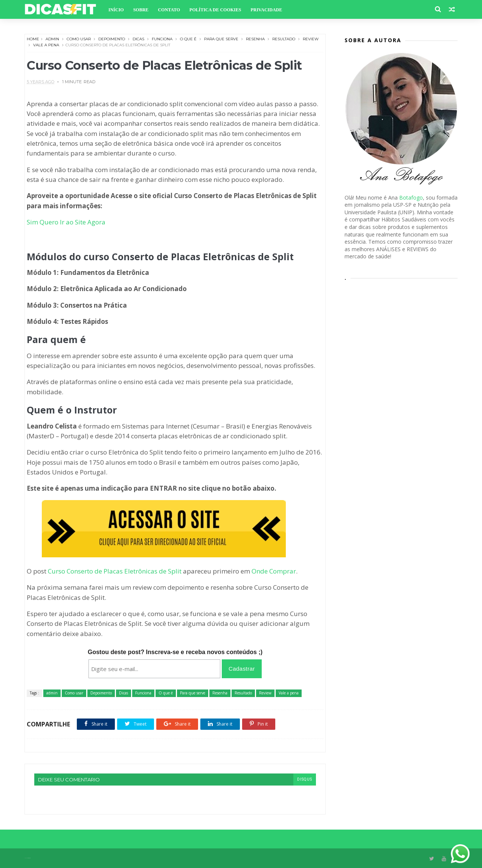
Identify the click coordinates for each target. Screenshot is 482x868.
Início (116, 10)
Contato (169, 10)
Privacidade (266, 10)
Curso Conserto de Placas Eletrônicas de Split (115, 571)
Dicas (138, 39)
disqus (305, 779)
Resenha (255, 39)
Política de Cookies (215, 10)
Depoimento (112, 39)
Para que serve (221, 39)
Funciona (162, 39)
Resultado (284, 39)
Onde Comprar (274, 571)
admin (52, 39)
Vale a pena (46, 45)
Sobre (141, 10)
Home (33, 39)
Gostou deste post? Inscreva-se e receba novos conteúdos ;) (175, 652)
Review (311, 39)
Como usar (79, 39)
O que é (188, 39)
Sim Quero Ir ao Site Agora (66, 222)
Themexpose (29, 858)
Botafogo (411, 198)
